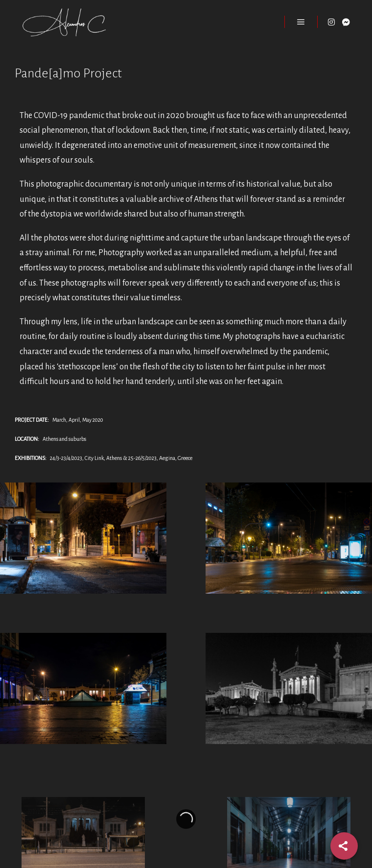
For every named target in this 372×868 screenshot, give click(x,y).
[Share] (344, 846)
